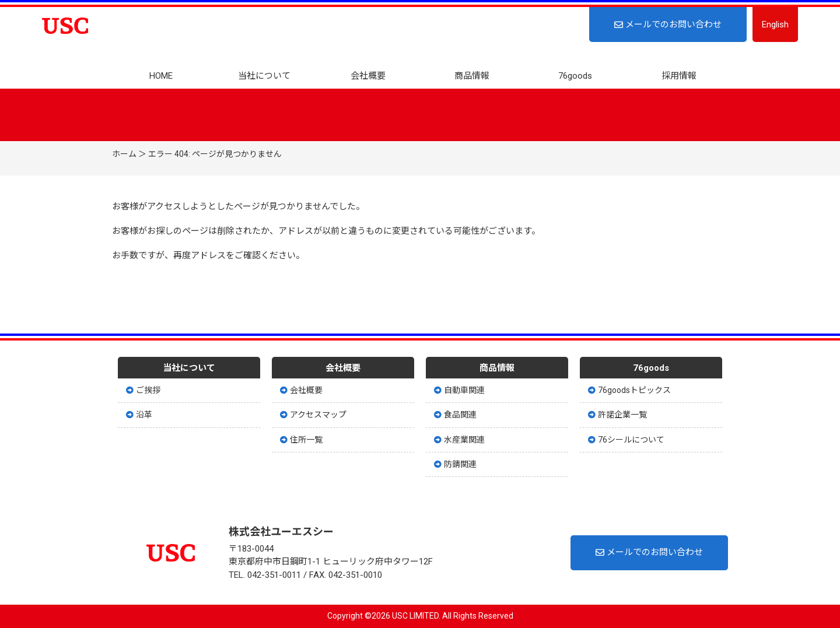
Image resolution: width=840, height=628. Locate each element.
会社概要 (368, 76)
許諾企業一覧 (617, 415)
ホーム (124, 154)
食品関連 (455, 415)
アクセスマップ (313, 415)
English (775, 24)
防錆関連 (455, 464)
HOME (161, 76)
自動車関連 (459, 390)
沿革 (139, 415)
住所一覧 (301, 440)
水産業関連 (459, 440)
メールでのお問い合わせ (668, 24)
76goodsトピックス (629, 390)
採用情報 (679, 76)
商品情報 (472, 76)
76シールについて (626, 440)
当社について (264, 76)
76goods (575, 76)
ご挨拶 (143, 390)
